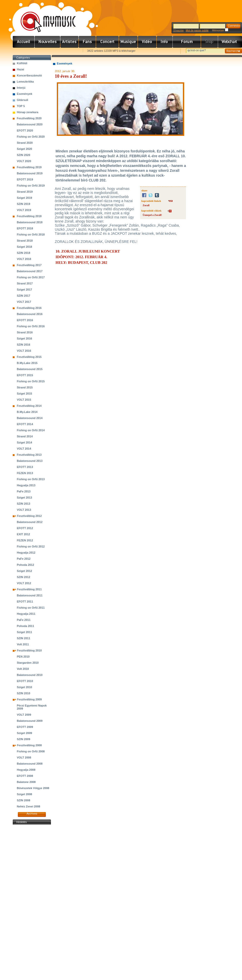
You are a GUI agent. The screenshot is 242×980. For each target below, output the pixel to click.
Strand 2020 (25, 143)
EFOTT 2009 (25, 727)
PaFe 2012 (24, 559)
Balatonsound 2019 (30, 173)
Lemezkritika (25, 82)
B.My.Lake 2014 (27, 412)
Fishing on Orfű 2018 (31, 234)
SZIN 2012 (24, 577)
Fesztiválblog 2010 (29, 650)
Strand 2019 (25, 192)
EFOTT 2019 (25, 179)
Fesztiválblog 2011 (29, 589)
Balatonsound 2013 (30, 461)
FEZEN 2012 (25, 540)
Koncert (107, 42)
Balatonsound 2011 (30, 595)
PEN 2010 (23, 657)
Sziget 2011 (24, 632)
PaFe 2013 (24, 491)
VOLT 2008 (24, 757)
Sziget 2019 (24, 198)
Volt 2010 (23, 669)
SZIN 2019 (24, 204)
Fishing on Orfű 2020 (31, 137)
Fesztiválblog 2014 (29, 406)
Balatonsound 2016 (30, 314)
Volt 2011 (23, 644)
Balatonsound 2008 (30, 764)
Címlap (24, 42)
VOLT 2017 (24, 302)
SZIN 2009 (24, 739)
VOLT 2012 (24, 583)
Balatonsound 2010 (30, 675)
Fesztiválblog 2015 (29, 357)
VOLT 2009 (24, 715)
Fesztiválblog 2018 (29, 216)
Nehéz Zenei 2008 (29, 806)
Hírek (48, 42)
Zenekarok (70, 42)
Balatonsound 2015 (30, 369)
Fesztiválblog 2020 (29, 118)
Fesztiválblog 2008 (29, 745)
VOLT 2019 (24, 210)
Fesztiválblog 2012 (29, 516)
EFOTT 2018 (25, 228)
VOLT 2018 (24, 259)
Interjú (21, 88)
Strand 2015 (25, 387)
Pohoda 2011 (25, 626)
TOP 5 (21, 106)
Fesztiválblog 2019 (29, 167)
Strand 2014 (25, 436)
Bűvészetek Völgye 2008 (33, 788)
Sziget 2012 (24, 571)
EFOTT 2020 (25, 130)
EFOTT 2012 (25, 528)
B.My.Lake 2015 (27, 363)
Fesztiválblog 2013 (29, 455)
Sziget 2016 (24, 338)
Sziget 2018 (24, 247)
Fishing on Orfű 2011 (31, 608)
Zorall (146, 205)
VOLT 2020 (24, 161)
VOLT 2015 (24, 400)
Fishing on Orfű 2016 (31, 326)
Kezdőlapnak (45, 51)
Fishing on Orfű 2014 (31, 430)
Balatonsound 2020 (30, 124)
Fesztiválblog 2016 (29, 308)
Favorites (23, 51)
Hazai (21, 69)
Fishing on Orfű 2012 (31, 546)
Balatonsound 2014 (30, 418)
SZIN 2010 (24, 693)
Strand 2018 (25, 241)
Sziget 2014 (24, 442)
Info (165, 42)
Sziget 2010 (24, 687)
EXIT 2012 (23, 534)
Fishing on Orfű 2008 (31, 751)
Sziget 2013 (24, 498)
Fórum (187, 42)
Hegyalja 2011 (26, 614)
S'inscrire (178, 30)
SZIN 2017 (24, 296)
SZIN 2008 (24, 800)
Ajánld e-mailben (66, 51)
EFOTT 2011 (25, 602)
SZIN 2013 (24, 504)
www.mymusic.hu (44, 17)
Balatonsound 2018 (30, 222)
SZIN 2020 (24, 155)
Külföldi (22, 63)
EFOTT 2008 (25, 776)
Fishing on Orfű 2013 (31, 479)
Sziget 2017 (24, 290)
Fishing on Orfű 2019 (31, 186)
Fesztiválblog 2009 (29, 699)
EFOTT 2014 (25, 424)
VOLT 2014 (24, 449)
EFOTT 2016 (25, 320)
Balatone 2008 (26, 782)
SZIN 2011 (24, 638)
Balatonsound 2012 (30, 522)
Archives (32, 814)
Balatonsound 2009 (30, 721)
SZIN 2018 (24, 253)
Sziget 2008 (24, 794)
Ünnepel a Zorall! (152, 215)
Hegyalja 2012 (26, 553)
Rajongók (87, 42)
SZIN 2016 (24, 345)
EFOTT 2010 (25, 681)
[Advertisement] (32, 902)
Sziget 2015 (24, 394)
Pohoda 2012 (25, 565)
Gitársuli (23, 100)
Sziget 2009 (24, 733)
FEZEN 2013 (25, 473)
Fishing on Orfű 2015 (31, 381)
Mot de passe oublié (197, 30)
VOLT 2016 (24, 351)
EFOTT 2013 (25, 467)
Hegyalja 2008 (26, 770)
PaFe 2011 (24, 620)
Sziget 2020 (24, 149)
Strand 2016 (25, 332)
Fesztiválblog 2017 (29, 265)
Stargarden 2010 (28, 663)
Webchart (230, 42)
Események (25, 94)
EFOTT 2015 (25, 375)
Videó (147, 42)
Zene (128, 42)
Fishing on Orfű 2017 (31, 277)
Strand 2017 (25, 283)
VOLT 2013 (24, 510)
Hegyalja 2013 (26, 485)
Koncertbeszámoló (29, 75)
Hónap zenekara (28, 112)
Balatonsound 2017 (30, 271)
